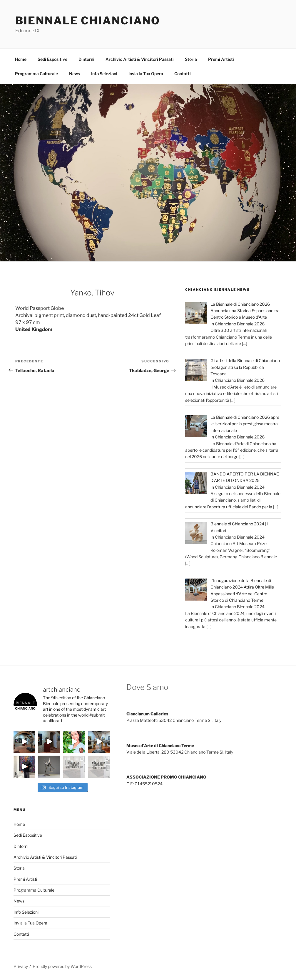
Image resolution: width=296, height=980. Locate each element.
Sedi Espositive (52, 59)
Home (21, 59)
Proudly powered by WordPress (62, 966)
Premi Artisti (221, 59)
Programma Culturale (36, 74)
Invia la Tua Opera (146, 74)
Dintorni (86, 59)
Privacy (21, 966)
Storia (191, 59)
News (75, 74)
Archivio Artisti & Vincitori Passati (140, 59)
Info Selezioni (104, 74)
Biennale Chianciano (88, 21)
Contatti (183, 74)
